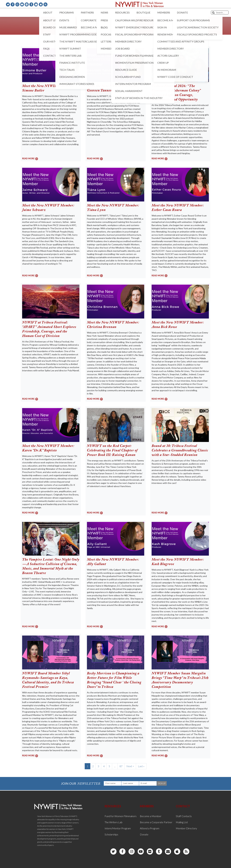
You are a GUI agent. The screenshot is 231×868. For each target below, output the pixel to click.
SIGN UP (162, 783)
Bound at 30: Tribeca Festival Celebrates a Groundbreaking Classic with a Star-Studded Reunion (180, 451)
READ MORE (28, 158)
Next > (130, 766)
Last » (141, 766)
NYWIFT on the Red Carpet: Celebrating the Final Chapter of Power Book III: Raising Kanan (112, 451)
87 (121, 766)
